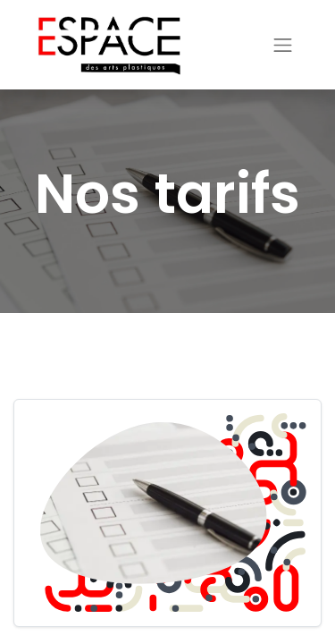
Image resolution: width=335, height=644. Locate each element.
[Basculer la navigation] (283, 45)
